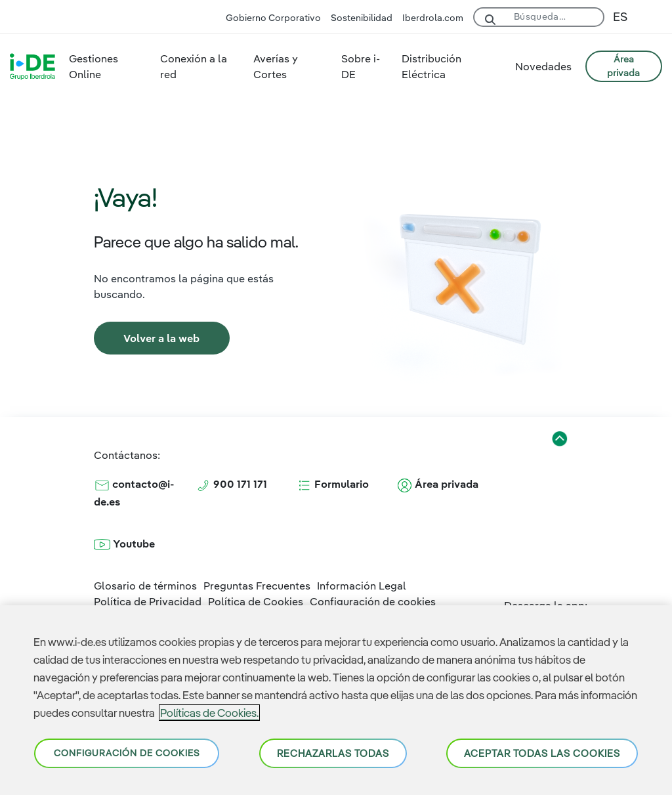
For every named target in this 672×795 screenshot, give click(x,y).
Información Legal (362, 586)
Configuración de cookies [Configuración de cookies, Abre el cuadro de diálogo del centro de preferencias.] (127, 753)
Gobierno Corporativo (273, 18)
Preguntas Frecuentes (257, 586)
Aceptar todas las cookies (542, 753)
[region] (336, 700)
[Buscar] (555, 15)
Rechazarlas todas (333, 753)
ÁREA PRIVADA (623, 66)
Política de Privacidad (148, 601)
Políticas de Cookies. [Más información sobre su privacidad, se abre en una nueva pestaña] (209, 713)
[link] (162, 338)
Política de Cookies (256, 601)
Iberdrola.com (433, 18)
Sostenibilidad (362, 18)
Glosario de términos (145, 586)
